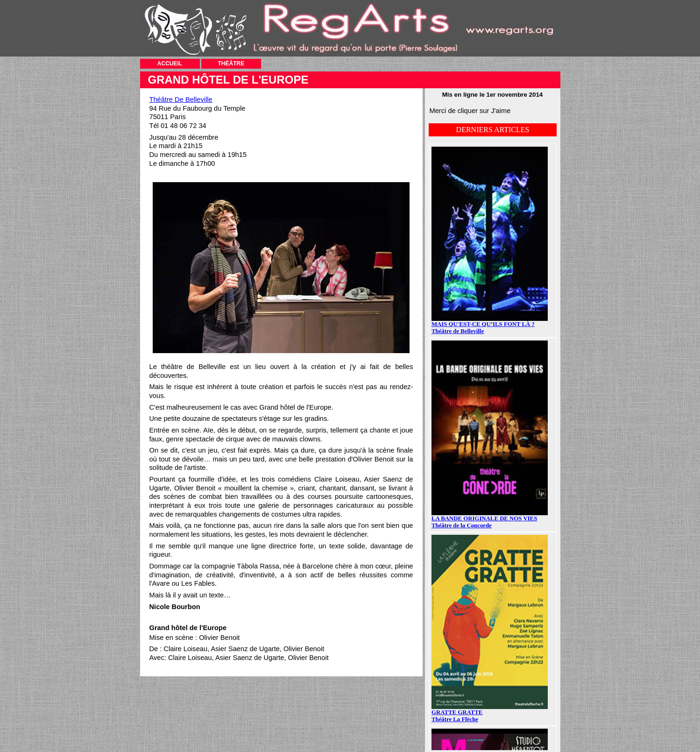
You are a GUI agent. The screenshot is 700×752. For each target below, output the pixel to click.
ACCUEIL (170, 64)
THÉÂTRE (231, 64)
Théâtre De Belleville (181, 99)
